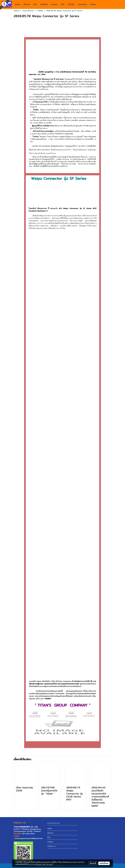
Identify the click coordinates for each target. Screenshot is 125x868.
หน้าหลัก (17, 4)
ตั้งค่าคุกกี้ (93, 863)
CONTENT (71, 4)
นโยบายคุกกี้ (49, 864)
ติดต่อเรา (93, 4)
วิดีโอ (63, 4)
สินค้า (35, 4)
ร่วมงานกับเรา (82, 4)
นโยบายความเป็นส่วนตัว (35, 864)
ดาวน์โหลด (54, 4)
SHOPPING (44, 4)
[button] (99, 5)
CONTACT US (51, 846)
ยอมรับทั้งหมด (104, 863)
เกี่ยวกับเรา (27, 4)
